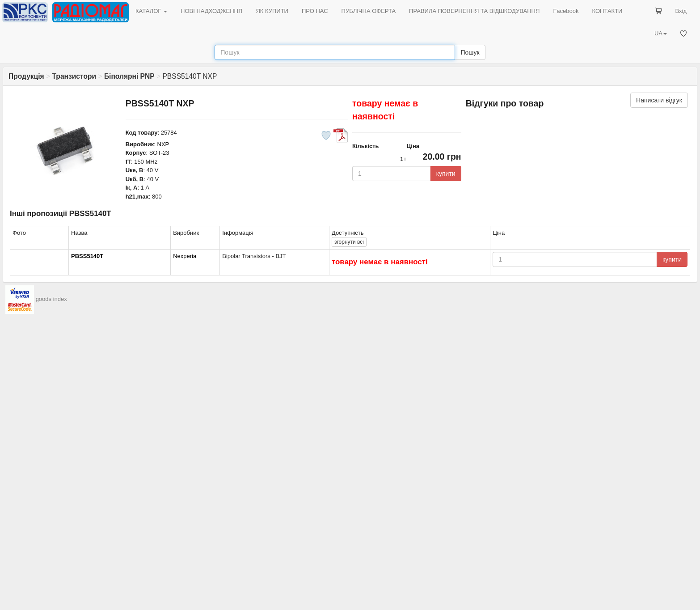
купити (446, 174)
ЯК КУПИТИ (272, 11)
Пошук (470, 52)
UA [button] (661, 33)
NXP (163, 144)
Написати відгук (659, 100)
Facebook (566, 11)
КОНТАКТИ (607, 11)
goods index (51, 299)
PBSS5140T (87, 256)
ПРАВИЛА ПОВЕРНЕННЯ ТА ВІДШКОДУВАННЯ (474, 11)
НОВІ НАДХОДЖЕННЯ (211, 11)
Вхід (681, 11)
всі (349, 242)
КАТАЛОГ (151, 11)
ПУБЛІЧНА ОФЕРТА (369, 11)
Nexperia (185, 256)
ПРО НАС (315, 11)
